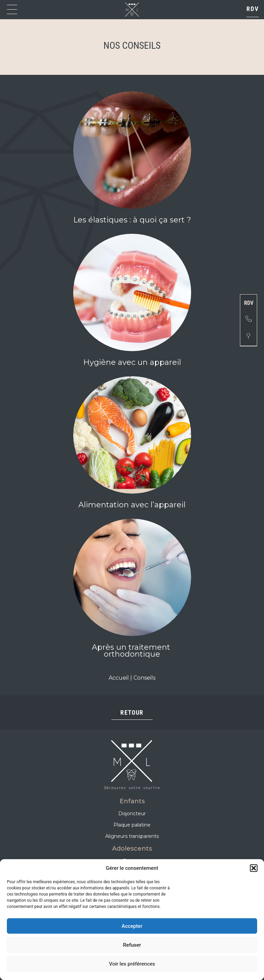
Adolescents (132, 849)
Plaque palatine (132, 825)
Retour (132, 712)
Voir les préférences (132, 964)
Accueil (119, 678)
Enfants (132, 801)
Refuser (132, 945)
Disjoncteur (132, 814)
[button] (254, 868)
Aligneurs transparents (132, 836)
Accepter (132, 926)
